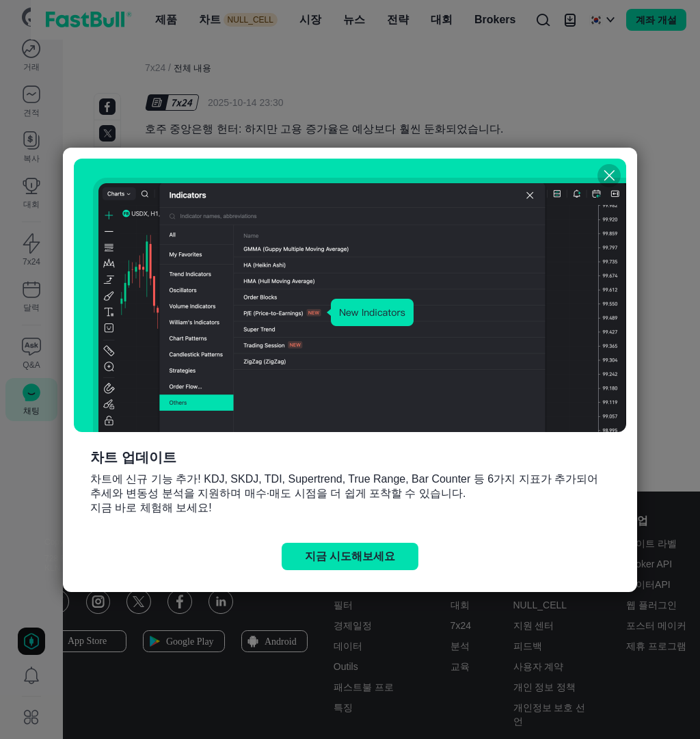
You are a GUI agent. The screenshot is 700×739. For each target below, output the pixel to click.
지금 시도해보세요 (350, 556)
